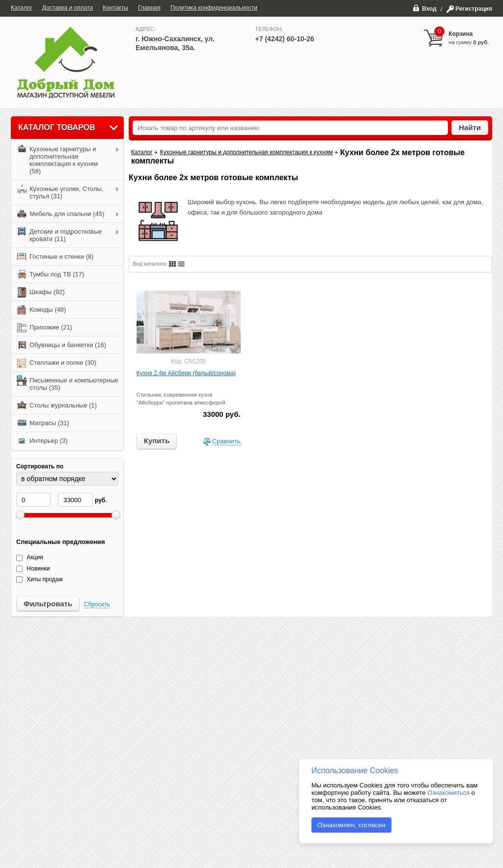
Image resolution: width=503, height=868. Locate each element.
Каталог (142, 152)
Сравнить (226, 441)
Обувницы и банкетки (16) (61, 346)
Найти (470, 127)
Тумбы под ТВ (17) (50, 275)
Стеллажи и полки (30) (56, 363)
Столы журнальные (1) (56, 406)
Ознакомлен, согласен (351, 825)
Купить (157, 441)
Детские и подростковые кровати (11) (59, 235)
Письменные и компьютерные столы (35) (67, 383)
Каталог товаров (57, 127)
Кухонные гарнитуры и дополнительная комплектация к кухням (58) (57, 160)
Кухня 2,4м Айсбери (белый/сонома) (186, 373)
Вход (425, 8)
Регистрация (474, 9)
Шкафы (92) (41, 293)
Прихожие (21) (44, 328)
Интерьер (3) (42, 441)
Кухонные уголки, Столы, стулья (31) (60, 192)
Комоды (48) (41, 310)
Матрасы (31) (43, 424)
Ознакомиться (448, 793)
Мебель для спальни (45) (60, 215)
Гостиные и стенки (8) (55, 257)
